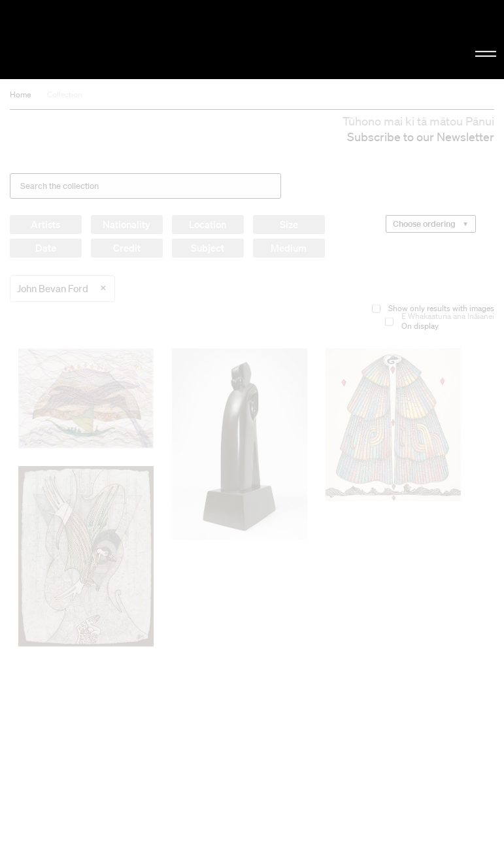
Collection (65, 94)
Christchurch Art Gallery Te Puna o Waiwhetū (85, 40)
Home (20, 94)
